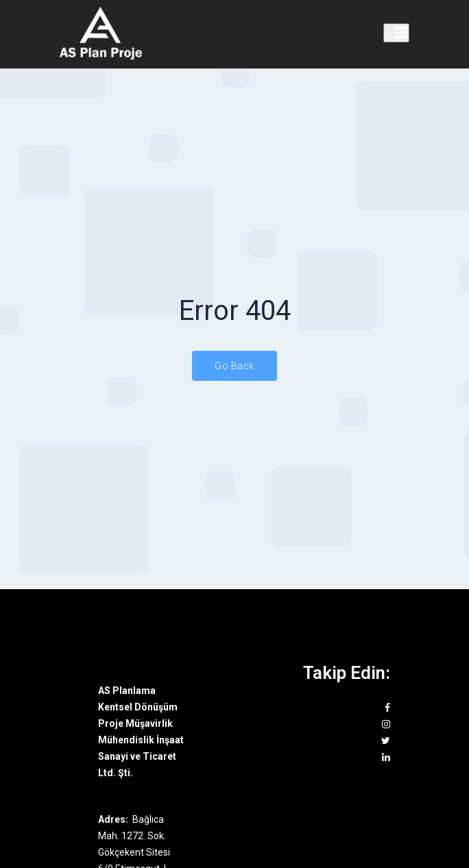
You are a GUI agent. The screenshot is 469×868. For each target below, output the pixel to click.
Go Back (234, 366)
